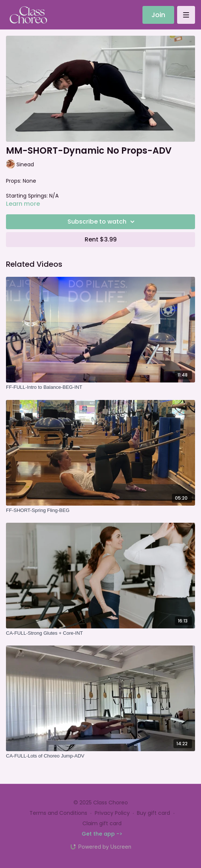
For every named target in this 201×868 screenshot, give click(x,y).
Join (158, 15)
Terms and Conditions (58, 813)
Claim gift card (102, 823)
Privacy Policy (112, 813)
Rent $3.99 (101, 239)
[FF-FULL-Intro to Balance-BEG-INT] (100, 387)
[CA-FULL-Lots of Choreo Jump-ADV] (100, 756)
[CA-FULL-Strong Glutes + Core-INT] (100, 633)
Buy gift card (153, 813)
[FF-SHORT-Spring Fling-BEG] (100, 510)
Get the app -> (102, 834)
